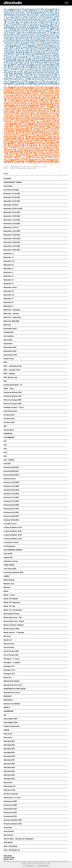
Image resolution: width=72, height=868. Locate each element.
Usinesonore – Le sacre (12, 798)
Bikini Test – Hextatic (11, 314)
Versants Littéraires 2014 (13, 824)
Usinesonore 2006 (10, 801)
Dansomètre (8, 340)
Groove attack (9, 430)
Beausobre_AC (9, 261)
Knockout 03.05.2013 (11, 467)
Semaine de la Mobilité (12, 704)
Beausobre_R (9, 302)
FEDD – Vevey (9, 389)
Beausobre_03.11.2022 (12, 197)
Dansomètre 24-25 (10, 355)
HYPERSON (8, 434)
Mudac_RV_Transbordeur (13, 610)
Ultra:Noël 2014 (9, 749)
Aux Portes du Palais (11, 190)
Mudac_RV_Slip (9, 606)
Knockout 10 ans (10, 479)
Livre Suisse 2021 (10, 569)
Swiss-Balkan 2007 (11, 719)
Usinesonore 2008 (10, 805)
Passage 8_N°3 (9, 666)
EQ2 (5, 381)
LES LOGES (8, 554)
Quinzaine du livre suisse (13, 685)
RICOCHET (8, 696)
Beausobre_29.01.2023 (12, 250)
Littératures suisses (11, 561)
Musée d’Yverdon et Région (14, 625)
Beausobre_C (9, 269)
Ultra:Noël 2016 (9, 756)
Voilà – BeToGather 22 (12, 850)
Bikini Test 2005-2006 (11, 321)
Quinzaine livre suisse (12, 693)
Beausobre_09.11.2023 (12, 212)
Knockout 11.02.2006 (11, 482)
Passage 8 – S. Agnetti (12, 662)
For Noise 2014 (9, 422)
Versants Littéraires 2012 (13, 820)
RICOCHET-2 (8, 700)
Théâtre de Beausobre (12, 726)
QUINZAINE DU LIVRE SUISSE (15, 689)
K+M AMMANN (9, 437)
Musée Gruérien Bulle (12, 629)
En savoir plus (43, 866)
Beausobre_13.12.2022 (12, 224)
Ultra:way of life (9, 790)
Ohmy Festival (9, 644)
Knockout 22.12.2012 (11, 512)
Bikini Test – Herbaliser (12, 310)
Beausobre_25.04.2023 (12, 242)
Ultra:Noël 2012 (9, 741)
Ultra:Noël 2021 (9, 771)
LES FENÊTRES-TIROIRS (13, 550)
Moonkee (7, 587)
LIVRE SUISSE (9, 565)
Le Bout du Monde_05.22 (13, 535)
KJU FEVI (7, 464)
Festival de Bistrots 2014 (13, 396)
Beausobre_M (9, 291)
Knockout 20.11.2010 (11, 509)
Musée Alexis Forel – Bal (13, 617)
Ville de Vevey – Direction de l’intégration (19, 839)
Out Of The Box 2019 (11, 651)
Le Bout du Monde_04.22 (13, 531)
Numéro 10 (8, 640)
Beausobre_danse (10, 287)
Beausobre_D (9, 276)
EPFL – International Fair (13, 366)
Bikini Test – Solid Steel (12, 317)
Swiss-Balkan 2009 (11, 723)
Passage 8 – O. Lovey (12, 659)
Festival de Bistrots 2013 (13, 392)
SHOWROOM (8, 711)
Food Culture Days (10, 411)
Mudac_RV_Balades (11, 599)
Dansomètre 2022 (10, 347)
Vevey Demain (9, 831)
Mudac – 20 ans (9, 595)
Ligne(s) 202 (8, 557)
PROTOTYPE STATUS (12, 681)
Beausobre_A (9, 254)
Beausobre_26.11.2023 (12, 246)
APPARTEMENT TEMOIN (13, 182)
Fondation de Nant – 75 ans (14, 407)
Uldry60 (6, 730)
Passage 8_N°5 (9, 674)
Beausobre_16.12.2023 (12, 231)
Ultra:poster (8, 783)
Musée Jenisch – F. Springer (14, 632)
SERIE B (7, 708)
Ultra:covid (8, 738)
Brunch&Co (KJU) (10, 329)
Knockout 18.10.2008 (11, 505)
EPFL (6, 362)
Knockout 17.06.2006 (11, 494)
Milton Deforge (9, 580)
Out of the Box (9, 647)
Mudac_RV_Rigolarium (12, 602)
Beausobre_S (9, 306)
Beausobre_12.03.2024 (12, 216)
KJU (5, 441)
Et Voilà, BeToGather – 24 (13, 385)
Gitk (5, 426)
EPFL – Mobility (9, 374)
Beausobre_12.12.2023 (12, 220)
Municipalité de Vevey (12, 614)
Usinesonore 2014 (10, 816)
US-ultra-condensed (11, 794)
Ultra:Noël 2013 (9, 745)
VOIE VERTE (8, 843)
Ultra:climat (8, 734)
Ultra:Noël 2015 (9, 753)
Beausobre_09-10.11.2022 (13, 209)
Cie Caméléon (9, 336)
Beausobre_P (9, 299)
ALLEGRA (7, 179)
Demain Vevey (9, 359)
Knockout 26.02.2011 (11, 520)
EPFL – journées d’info (12, 370)
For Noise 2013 (9, 419)
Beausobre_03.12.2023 (12, 201)
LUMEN (6, 576)
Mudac (6, 591)
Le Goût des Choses (11, 542)
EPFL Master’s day (10, 377)
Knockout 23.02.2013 (11, 516)
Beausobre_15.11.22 (11, 227)
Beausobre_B (9, 265)
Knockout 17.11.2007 (11, 497)
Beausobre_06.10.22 (11, 205)
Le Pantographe (9, 546)
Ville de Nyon (8, 835)
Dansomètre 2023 (10, 351)
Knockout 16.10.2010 (11, 490)
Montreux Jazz (9, 584)
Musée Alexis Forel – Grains (14, 621)
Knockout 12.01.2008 (11, 486)
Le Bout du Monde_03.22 (13, 527)
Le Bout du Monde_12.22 (13, 539)
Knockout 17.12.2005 (11, 501)
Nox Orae (7, 636)
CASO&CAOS (9, 332)
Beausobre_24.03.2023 (12, 239)
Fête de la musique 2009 (12, 404)
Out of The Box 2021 (11, 655)
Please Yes (8, 677)
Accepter (29, 866)
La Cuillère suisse (10, 524)
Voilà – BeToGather (11, 846)
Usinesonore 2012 (10, 813)
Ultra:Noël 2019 (9, 768)
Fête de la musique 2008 (12, 400)
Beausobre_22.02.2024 (12, 235)
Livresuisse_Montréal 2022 (13, 572)
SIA (5, 715)
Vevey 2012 (8, 828)
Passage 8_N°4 (9, 670)
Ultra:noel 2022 (9, 775)
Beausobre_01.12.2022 (12, 194)
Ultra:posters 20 (10, 786)
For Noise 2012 (9, 415)
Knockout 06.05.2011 (11, 471)
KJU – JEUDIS (9, 460)
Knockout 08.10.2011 (11, 475)
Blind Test (7, 325)
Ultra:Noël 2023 (9, 779)
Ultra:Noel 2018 (9, 764)
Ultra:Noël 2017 (9, 760)
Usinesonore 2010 (10, 809)
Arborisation (8, 186)
